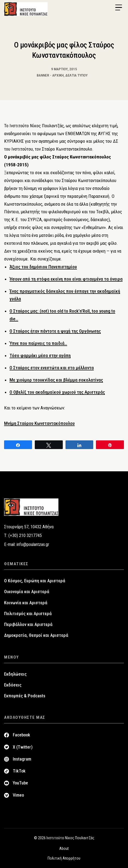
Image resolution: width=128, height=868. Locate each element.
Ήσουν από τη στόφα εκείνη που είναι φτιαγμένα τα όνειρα (66, 279)
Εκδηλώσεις (15, 674)
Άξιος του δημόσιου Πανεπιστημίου (43, 267)
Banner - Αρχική (50, 75)
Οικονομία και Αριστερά (27, 592)
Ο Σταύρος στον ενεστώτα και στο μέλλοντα (52, 368)
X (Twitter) (23, 747)
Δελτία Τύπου (76, 75)
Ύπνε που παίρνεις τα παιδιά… (38, 343)
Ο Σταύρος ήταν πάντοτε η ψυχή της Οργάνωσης (55, 331)
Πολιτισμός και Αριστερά (28, 614)
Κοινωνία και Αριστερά (26, 603)
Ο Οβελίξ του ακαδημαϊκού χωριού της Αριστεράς (57, 392)
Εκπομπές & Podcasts (25, 696)
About (64, 848)
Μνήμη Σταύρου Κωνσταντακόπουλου (39, 423)
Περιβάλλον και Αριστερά (28, 624)
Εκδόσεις (13, 685)
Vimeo (18, 795)
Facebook (21, 735)
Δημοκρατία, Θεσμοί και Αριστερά (36, 635)
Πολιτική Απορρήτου (64, 858)
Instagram (22, 759)
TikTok (19, 771)
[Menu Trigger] (118, 8)
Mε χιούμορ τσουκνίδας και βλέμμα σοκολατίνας (56, 380)
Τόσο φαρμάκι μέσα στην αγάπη (40, 355)
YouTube (20, 783)
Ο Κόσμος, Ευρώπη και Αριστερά (35, 581)
